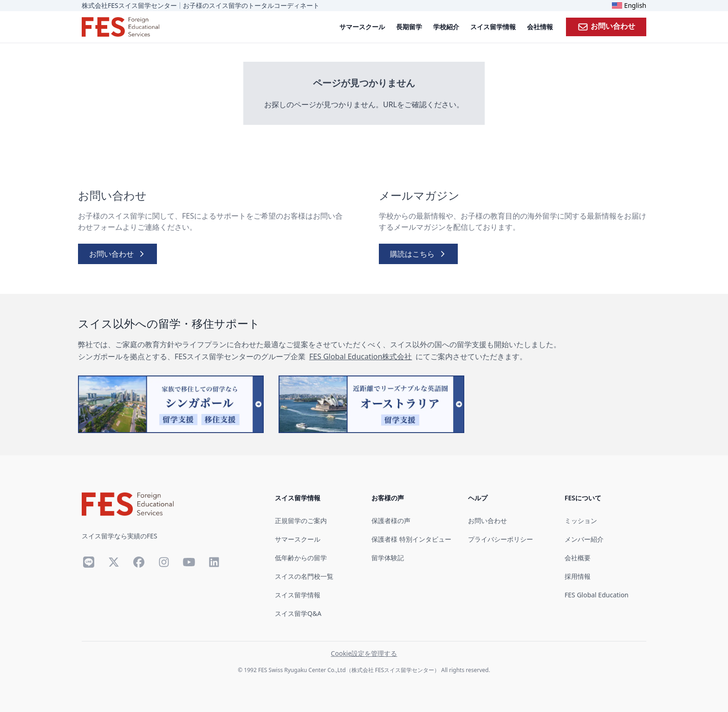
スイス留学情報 (493, 27)
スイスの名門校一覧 (304, 576)
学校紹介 (446, 27)
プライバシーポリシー (500, 539)
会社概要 (578, 558)
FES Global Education (597, 595)
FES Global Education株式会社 (361, 356)
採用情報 (578, 576)
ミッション (581, 521)
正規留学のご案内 (301, 521)
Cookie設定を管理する (364, 653)
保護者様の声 (391, 521)
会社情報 (540, 27)
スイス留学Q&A (298, 613)
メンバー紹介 (584, 539)
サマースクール (362, 27)
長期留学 (409, 27)
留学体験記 (388, 558)
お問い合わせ (606, 26)
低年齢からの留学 (301, 558)
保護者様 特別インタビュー (411, 539)
